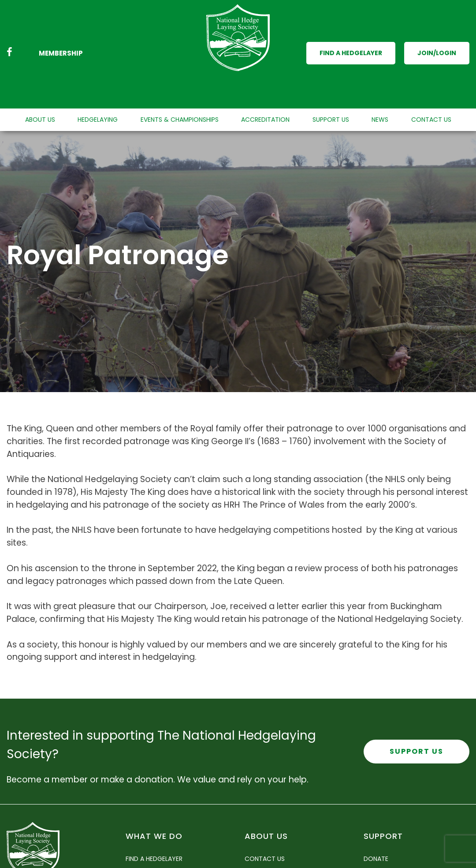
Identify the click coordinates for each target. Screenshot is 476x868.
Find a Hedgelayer (351, 35)
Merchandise (384, 857)
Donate (376, 823)
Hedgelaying (98, 84)
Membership (61, 36)
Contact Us (431, 84)
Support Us (331, 84)
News (380, 84)
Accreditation (265, 84)
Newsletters (146, 857)
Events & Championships (180, 84)
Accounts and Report (281, 840)
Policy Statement (274, 857)
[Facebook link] (9, 36)
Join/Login (437, 35)
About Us (40, 84)
